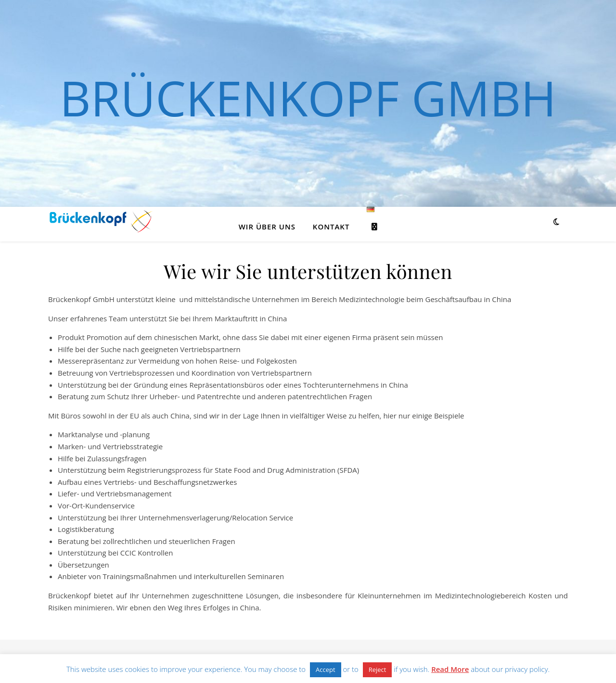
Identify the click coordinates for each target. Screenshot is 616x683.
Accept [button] (326, 670)
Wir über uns (267, 227)
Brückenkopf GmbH (308, 98)
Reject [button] (378, 670)
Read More (450, 669)
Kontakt (331, 227)
